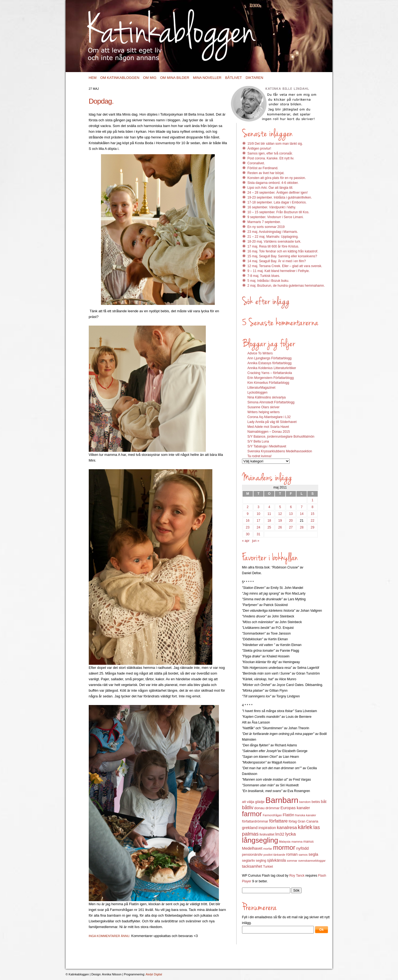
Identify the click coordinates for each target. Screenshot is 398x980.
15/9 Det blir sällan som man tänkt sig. (275, 144)
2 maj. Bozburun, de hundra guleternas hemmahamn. (286, 286)
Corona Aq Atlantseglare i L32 (269, 417)
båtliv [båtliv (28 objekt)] (248, 808)
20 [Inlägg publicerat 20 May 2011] (291, 521)
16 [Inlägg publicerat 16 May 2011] (248, 521)
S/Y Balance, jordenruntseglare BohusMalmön (281, 437)
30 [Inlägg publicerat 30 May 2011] (248, 534)
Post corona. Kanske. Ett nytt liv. (271, 158)
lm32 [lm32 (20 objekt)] (280, 834)
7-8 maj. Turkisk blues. (264, 276)
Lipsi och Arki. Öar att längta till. (270, 188)
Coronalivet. (256, 163)
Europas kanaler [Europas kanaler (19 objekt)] (295, 808)
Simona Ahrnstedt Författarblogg (271, 402)
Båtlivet (233, 78)
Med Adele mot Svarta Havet (268, 427)
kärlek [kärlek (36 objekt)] (305, 827)
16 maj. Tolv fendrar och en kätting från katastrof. (283, 251)
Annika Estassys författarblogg (270, 363)
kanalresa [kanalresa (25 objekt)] (287, 828)
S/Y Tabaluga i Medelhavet (267, 446)
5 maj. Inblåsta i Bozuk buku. (268, 281)
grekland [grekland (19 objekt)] (250, 828)
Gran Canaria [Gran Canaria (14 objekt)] (308, 821)
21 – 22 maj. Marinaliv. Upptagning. (273, 237)
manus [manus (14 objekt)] (308, 842)
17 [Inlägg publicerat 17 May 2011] (258, 521)
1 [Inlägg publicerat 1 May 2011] (313, 500)
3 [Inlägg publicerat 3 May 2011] (258, 507)
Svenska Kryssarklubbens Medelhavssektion (280, 451)
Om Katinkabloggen (120, 78)
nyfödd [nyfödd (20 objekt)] (302, 848)
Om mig (150, 78)
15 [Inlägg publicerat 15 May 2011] (312, 514)
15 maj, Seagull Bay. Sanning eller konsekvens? (282, 256)
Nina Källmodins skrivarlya (267, 397)
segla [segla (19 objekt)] (313, 854)
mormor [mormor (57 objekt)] (284, 847)
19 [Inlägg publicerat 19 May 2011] (280, 521)
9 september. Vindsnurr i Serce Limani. (276, 217)
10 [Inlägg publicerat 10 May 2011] (258, 514)
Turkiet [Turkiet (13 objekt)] (268, 867)
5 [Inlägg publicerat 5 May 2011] (280, 507)
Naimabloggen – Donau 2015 (269, 432)
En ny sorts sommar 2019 (266, 227)
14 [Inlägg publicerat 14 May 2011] (302, 514)
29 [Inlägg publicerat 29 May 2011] (312, 527)
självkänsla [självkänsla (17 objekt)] (276, 860)
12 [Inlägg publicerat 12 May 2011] (280, 514)
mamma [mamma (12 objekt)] (297, 842)
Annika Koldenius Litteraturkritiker (272, 368)
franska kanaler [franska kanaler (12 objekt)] (306, 815)
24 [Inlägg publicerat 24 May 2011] (258, 527)
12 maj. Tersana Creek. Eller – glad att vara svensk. (285, 266)
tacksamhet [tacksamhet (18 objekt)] (252, 866)
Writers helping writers (264, 412)
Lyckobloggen (258, 392)
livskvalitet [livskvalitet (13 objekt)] (267, 834)
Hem (93, 78)
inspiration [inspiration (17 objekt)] (267, 828)
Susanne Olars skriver (264, 407)
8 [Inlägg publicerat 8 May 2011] (313, 507)
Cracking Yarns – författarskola (270, 373)
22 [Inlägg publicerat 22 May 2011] (312, 521)
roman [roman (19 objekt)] (292, 854)
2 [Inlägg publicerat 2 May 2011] (248, 507)
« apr (246, 541)
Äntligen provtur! (259, 149)
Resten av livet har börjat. (266, 173)
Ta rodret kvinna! (260, 456)
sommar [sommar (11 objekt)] (292, 861)
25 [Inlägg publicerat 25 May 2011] (269, 527)
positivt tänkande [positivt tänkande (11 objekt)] (274, 855)
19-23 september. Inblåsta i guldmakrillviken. (280, 197)
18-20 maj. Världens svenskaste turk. (274, 242)
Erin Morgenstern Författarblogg (271, 378)
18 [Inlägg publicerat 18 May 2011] (269, 521)
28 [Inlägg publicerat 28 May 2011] (302, 527)
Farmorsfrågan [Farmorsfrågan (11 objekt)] (272, 815)
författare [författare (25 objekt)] (278, 821)
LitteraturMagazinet (261, 388)
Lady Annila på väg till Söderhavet (272, 422)
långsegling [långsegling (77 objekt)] (260, 840)
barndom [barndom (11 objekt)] (305, 802)
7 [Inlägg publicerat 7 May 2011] (302, 507)
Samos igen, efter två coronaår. (270, 153)
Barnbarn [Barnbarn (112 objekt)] (282, 800)
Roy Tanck (297, 876)
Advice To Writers (260, 353)
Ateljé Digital (154, 974)
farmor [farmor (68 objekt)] (252, 814)
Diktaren (254, 78)
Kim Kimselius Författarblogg (268, 383)
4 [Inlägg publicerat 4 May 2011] (269, 507)
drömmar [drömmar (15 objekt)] (273, 808)
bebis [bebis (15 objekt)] (316, 802)
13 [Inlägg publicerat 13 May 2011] (291, 514)
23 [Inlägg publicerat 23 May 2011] (248, 527)
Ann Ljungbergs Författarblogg (270, 358)
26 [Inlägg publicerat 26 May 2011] (280, 527)
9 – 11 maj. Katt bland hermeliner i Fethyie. (279, 271)
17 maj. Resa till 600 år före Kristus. (273, 246)
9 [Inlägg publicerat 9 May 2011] (248, 514)
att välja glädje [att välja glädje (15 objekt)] (253, 802)
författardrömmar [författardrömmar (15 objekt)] (255, 821)
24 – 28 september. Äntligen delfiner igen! (278, 193)
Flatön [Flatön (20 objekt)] (288, 815)
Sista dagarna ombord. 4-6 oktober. (273, 183)
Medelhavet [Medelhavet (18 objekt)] (252, 848)
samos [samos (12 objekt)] (303, 855)
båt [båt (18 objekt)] (324, 802)
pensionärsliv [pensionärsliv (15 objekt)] (252, 854)
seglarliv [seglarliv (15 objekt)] (249, 860)
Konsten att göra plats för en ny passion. (277, 178)
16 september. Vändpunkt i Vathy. (272, 207)
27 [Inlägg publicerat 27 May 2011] (291, 527)
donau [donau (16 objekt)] (259, 808)
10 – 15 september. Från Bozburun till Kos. (278, 212)
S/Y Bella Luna (258, 441)
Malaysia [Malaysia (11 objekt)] (285, 842)
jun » (256, 541)
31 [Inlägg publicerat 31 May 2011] (258, 534)
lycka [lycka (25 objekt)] (291, 834)
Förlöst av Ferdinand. (263, 168)
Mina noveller (207, 78)
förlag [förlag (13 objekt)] (293, 821)
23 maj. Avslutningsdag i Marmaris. (273, 232)
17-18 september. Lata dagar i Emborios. (277, 202)
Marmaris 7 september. (264, 222)
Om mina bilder (175, 78)
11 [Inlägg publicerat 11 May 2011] (269, 514)
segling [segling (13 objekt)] (261, 861)
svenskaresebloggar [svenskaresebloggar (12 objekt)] (312, 861)
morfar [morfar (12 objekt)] (268, 849)
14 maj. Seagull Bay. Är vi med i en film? (277, 261)
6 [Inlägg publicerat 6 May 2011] (291, 507)
